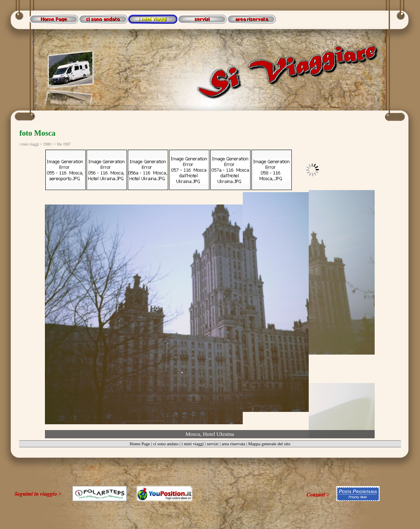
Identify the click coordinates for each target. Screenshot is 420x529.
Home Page (140, 444)
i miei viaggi (193, 444)
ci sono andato (166, 444)
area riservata (233, 444)
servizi (213, 444)
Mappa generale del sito (269, 444)
